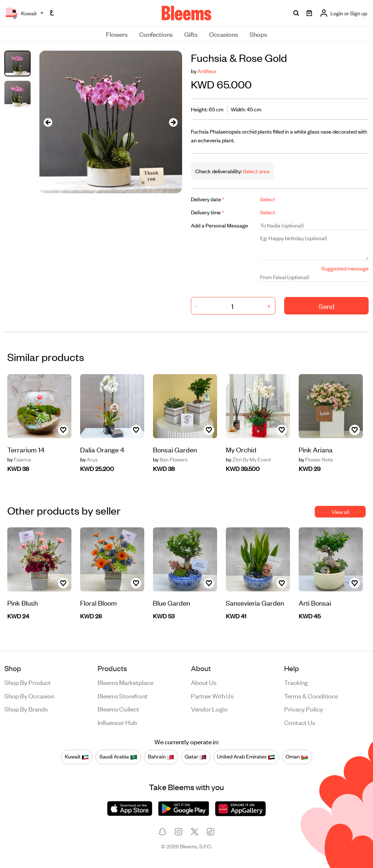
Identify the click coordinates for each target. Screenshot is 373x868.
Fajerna (19, 459)
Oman (297, 757)
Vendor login (209, 709)
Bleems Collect (118, 709)
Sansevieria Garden (255, 603)
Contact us (300, 722)
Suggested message (345, 268)
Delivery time (207, 212)
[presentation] (48, 122)
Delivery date (208, 199)
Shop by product (28, 682)
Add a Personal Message (219, 225)
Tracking (296, 682)
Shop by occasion (29, 695)
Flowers (117, 34)
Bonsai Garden (175, 449)
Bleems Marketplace (125, 682)
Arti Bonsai (315, 603)
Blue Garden (172, 603)
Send (327, 306)
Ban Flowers (170, 459)
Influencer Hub (117, 722)
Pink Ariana (316, 449)
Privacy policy (304, 709)
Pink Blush (23, 603)
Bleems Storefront (123, 695)
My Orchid (241, 449)
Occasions (223, 34)
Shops (258, 34)
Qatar (196, 757)
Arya (89, 459)
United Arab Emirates (246, 757)
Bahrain (161, 757)
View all (340, 512)
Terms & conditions (311, 695)
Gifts (191, 34)
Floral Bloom (99, 603)
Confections (156, 34)
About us (204, 682)
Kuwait (77, 757)
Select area (256, 171)
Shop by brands (26, 709)
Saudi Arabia (118, 757)
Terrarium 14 (26, 449)
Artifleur (207, 71)
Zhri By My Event (248, 459)
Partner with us (212, 695)
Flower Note (316, 459)
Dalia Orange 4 (102, 449)
